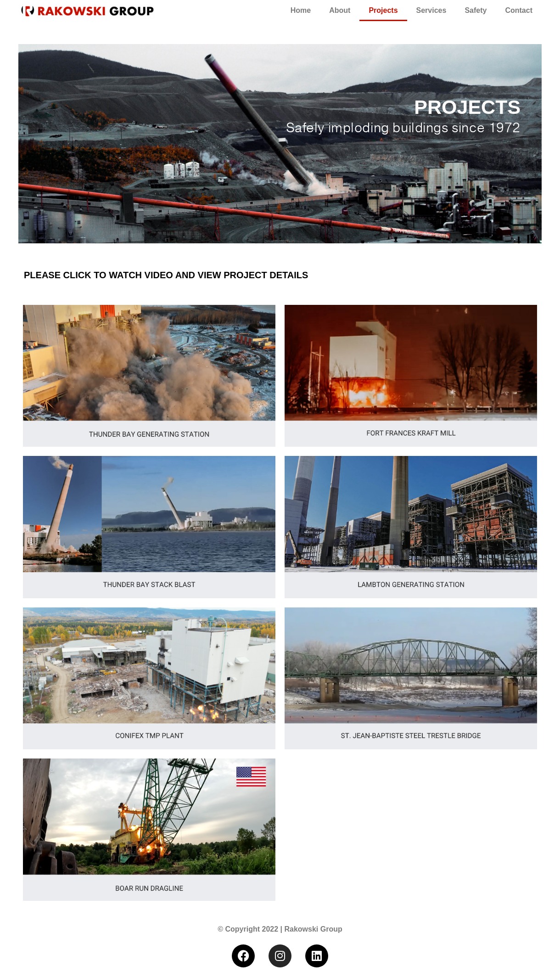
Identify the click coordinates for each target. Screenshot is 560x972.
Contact (519, 10)
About (340, 10)
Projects (383, 10)
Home (301, 10)
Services (431, 10)
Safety (476, 10)
